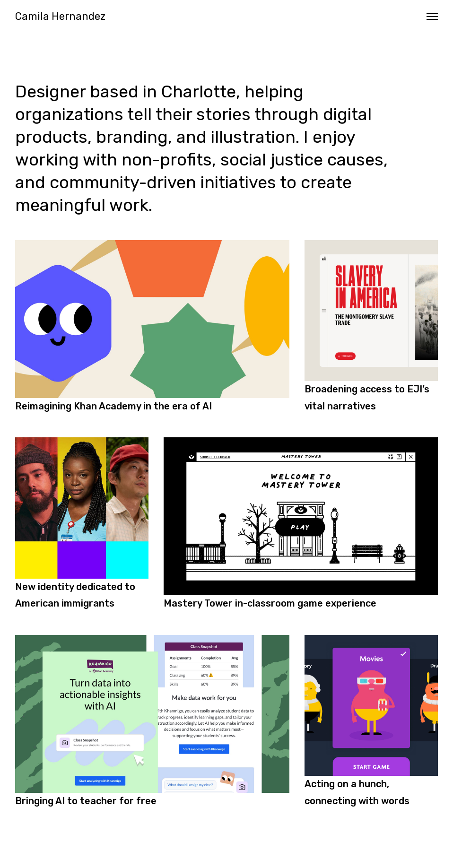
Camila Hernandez (60, 17)
